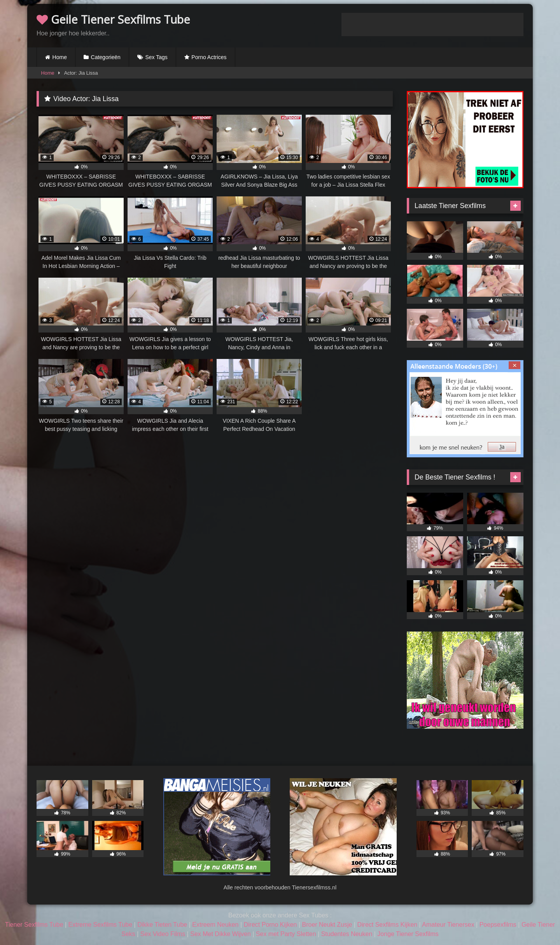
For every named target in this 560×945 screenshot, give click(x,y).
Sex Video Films (163, 934)
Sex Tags (156, 57)
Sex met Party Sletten (286, 934)
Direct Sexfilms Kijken (387, 925)
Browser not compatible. (432, 24)
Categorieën (106, 57)
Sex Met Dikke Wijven (220, 934)
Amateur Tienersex (448, 925)
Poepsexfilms (498, 925)
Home (60, 57)
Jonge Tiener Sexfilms (408, 934)
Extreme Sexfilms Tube (101, 925)
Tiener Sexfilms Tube (34, 925)
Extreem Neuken (215, 925)
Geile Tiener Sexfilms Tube (113, 19)
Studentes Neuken (347, 934)
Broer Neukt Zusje (327, 925)
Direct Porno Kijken (270, 925)
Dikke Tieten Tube (162, 925)
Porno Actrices (209, 57)
